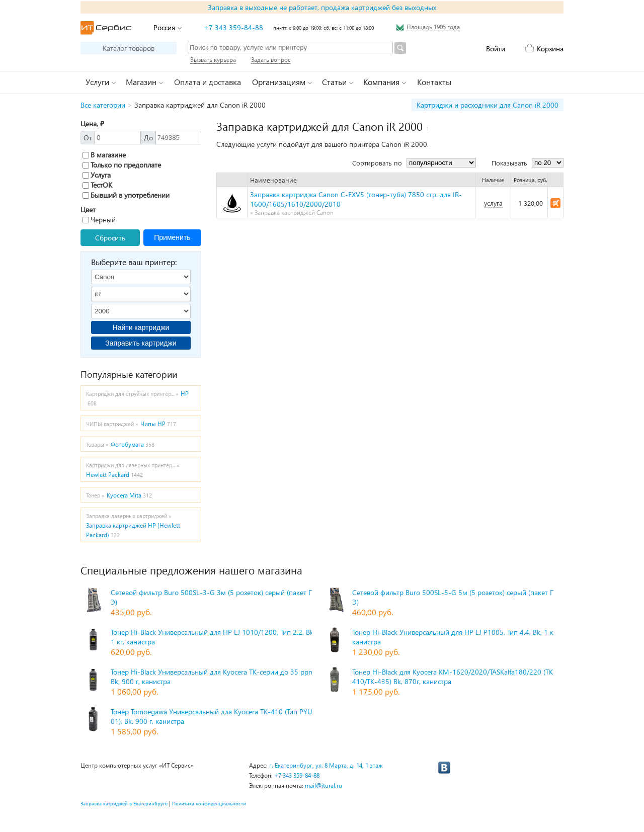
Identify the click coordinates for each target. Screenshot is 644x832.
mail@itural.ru (324, 785)
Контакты (434, 82)
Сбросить (110, 238)
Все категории (103, 105)
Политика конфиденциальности (209, 803)
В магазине (104, 155)
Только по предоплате (122, 165)
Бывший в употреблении (126, 195)
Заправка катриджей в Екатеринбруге (124, 803)
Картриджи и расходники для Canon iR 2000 (488, 105)
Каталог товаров (129, 48)
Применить (172, 237)
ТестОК (97, 185)
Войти (496, 49)
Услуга (97, 175)
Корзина (550, 49)
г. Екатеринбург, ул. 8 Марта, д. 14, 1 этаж (326, 765)
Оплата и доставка (208, 82)
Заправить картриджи (141, 343)
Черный (99, 220)
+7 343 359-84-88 (233, 27)
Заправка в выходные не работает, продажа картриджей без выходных (322, 7)
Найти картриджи (141, 327)
